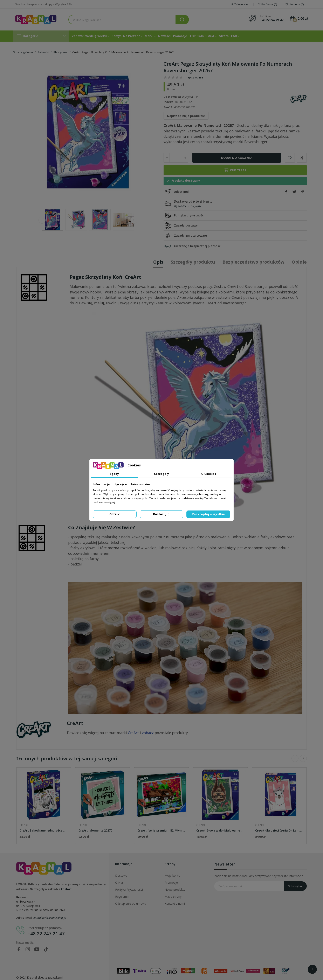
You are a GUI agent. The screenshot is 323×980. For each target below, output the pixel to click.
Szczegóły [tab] (161, 474)
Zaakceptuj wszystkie (208, 514)
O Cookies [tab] (209, 474)
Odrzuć (115, 514)
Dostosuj (162, 514)
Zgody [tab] (114, 474)
